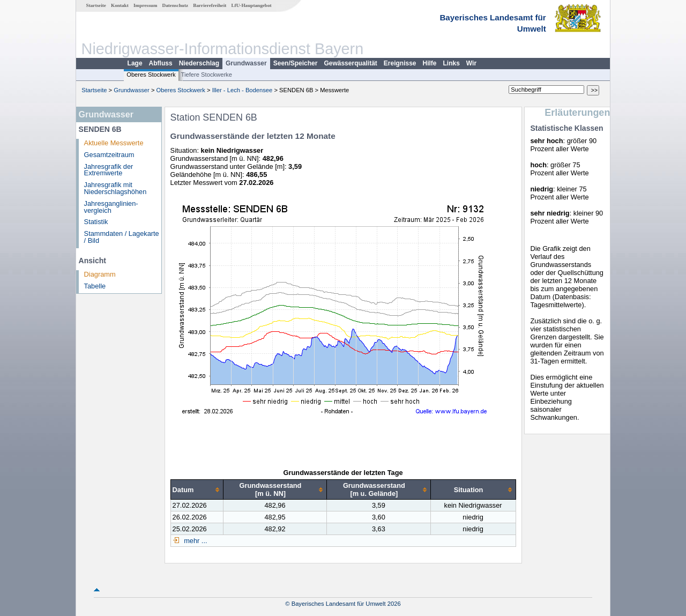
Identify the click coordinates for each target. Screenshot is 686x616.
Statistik (96, 222)
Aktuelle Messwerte (114, 143)
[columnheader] (197, 490)
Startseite (96, 5)
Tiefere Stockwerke (207, 75)
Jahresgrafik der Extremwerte (109, 170)
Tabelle (95, 286)
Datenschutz (176, 5)
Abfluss (161, 63)
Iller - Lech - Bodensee (243, 90)
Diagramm (100, 274)
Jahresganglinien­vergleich (111, 207)
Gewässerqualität (350, 63)
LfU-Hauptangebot (251, 5)
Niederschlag (199, 63)
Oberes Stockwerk (151, 75)
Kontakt (120, 5)
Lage (135, 63)
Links (452, 63)
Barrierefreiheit (210, 5)
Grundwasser (246, 63)
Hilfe (430, 63)
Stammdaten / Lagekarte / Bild (122, 237)
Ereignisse (400, 63)
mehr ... (195, 541)
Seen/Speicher (296, 63)
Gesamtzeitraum (109, 155)
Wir (471, 63)
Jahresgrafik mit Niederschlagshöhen (115, 188)
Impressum (145, 5)
